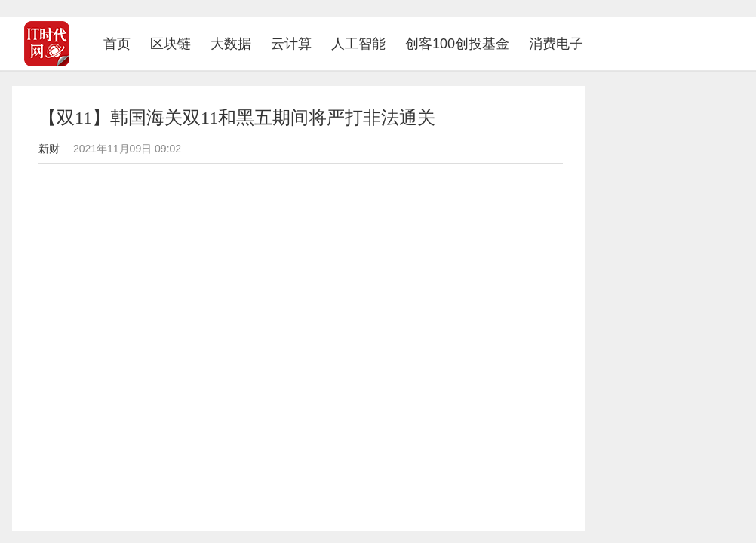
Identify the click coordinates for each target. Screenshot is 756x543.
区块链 (171, 44)
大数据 (231, 44)
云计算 (291, 44)
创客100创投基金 (457, 44)
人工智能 (358, 44)
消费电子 (556, 44)
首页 (122, 43)
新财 (49, 149)
